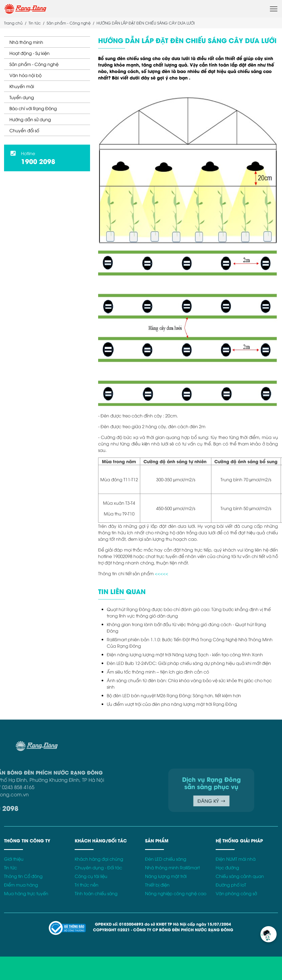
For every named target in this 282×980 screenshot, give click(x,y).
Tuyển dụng (22, 97)
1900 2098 (38, 161)
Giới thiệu (14, 859)
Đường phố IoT (231, 885)
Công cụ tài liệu (91, 876)
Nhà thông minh (26, 42)
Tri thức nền (87, 885)
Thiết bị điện (157, 885)
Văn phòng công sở (236, 893)
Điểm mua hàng (21, 885)
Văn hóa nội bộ (25, 75)
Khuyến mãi (22, 86)
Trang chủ (13, 23)
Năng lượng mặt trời (166, 876)
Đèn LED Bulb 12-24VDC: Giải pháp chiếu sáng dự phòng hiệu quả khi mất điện (189, 663)
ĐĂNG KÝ (155, 801)
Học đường (227, 867)
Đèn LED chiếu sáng (166, 859)
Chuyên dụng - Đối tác (98, 867)
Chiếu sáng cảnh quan (240, 876)
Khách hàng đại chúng (99, 859)
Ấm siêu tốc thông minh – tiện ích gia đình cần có (158, 672)
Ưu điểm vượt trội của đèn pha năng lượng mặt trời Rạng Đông (172, 704)
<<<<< (161, 573)
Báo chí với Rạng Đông (33, 108)
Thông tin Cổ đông (23, 876)
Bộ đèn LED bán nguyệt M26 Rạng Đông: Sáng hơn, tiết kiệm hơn (174, 695)
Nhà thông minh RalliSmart (172, 867)
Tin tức (35, 23)
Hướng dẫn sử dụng (30, 119)
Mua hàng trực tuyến (26, 893)
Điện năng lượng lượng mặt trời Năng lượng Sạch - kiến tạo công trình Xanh (185, 654)
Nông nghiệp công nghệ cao (176, 893)
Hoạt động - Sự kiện (30, 53)
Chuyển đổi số (24, 130)
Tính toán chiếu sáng (96, 893)
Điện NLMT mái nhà (236, 859)
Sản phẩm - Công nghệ (34, 64)
